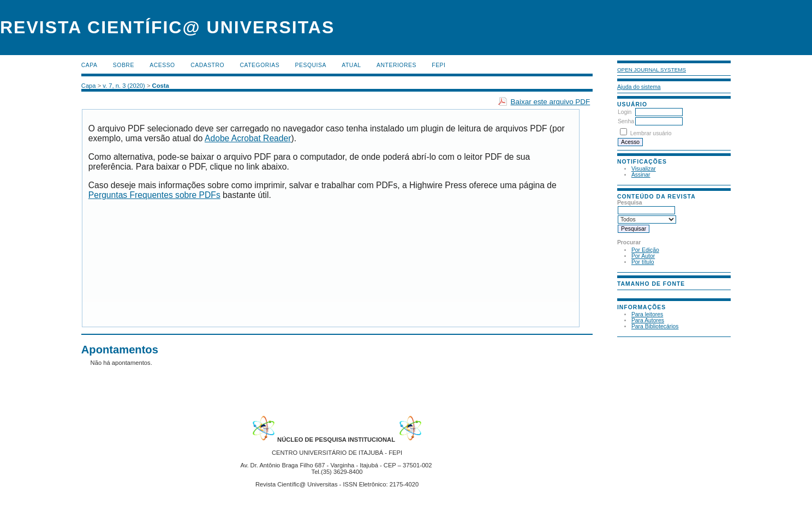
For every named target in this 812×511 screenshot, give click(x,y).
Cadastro (207, 65)
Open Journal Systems (652, 70)
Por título (643, 262)
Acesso (162, 65)
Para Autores (648, 320)
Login (625, 112)
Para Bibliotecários (655, 326)
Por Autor (643, 256)
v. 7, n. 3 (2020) (124, 86)
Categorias (260, 65)
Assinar (641, 175)
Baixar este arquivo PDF (551, 102)
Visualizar (644, 169)
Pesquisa (311, 65)
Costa (161, 86)
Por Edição (645, 250)
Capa (89, 65)
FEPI (438, 65)
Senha (626, 121)
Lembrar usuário (651, 133)
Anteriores (396, 65)
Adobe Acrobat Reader (248, 138)
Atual (351, 65)
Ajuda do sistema (639, 87)
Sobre (124, 65)
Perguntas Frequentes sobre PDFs (154, 195)
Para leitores (647, 314)
